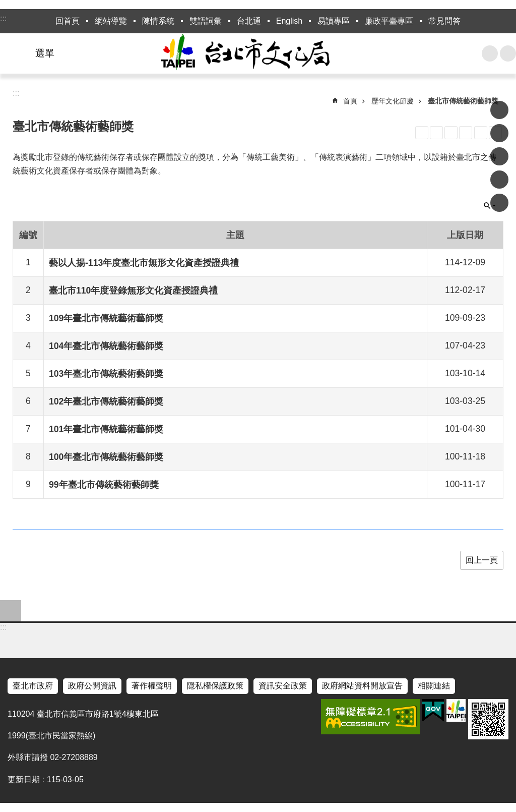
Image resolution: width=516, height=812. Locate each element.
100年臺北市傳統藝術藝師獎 (106, 457)
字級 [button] (508, 53)
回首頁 (68, 21)
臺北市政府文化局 (258, 53)
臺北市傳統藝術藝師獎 (463, 101)
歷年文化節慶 (393, 101)
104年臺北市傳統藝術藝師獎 (106, 346)
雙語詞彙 (206, 21)
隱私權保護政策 (215, 686)
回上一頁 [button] (482, 560)
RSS (422, 133)
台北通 (249, 21)
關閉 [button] (490, 206)
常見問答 (444, 21)
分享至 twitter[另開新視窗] (499, 156)
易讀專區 (334, 21)
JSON (451, 133)
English (289, 21)
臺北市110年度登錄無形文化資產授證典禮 (133, 291)
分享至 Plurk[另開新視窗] (499, 133)
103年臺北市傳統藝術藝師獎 (106, 374)
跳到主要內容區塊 (5, 5)
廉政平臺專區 (389, 21)
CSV (466, 133)
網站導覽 (111, 21)
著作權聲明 (152, 686)
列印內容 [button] (481, 133)
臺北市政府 (33, 686)
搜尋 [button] (490, 53)
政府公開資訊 (92, 686)
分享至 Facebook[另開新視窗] (499, 110)
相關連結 (434, 686)
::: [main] (16, 93)
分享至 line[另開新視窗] (499, 180)
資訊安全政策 (283, 686)
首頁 (350, 101)
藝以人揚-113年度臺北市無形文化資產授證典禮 (144, 263)
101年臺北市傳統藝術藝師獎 (106, 429)
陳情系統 (158, 21)
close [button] (11, 611)
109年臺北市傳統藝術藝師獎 (106, 318)
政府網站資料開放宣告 (362, 686)
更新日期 (24, 779)
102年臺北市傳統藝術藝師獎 (106, 401)
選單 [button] (45, 53)
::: (3, 18)
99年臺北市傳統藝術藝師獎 (104, 485)
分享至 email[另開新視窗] (499, 203)
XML (436, 133)
